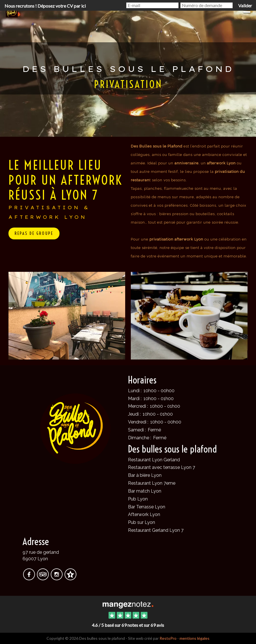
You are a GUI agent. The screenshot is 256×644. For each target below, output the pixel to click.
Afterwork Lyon (144, 514)
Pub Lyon (138, 499)
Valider (245, 5)
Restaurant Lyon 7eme (152, 483)
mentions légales (195, 638)
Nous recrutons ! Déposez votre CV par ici (45, 6)
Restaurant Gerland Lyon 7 (156, 530)
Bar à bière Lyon (145, 475)
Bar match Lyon (145, 491)
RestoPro (168, 638)
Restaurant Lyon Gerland (154, 460)
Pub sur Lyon (142, 522)
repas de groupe (34, 233)
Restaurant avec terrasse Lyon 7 (162, 467)
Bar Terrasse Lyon (147, 507)
